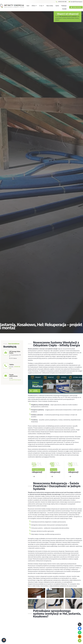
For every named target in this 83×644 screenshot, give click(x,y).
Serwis (64, 377)
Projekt (38, 377)
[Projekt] (32, 377)
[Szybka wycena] (70, 377)
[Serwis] (58, 377)
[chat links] (80, 641)
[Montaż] (45, 377)
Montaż (51, 377)
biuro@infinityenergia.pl (15, 380)
